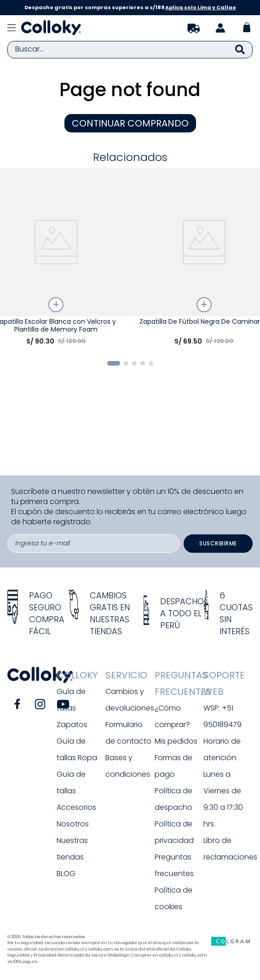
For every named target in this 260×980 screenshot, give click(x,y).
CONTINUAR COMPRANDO (130, 123)
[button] (114, 363)
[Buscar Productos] (240, 50)
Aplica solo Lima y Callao (201, 7)
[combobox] (130, 50)
